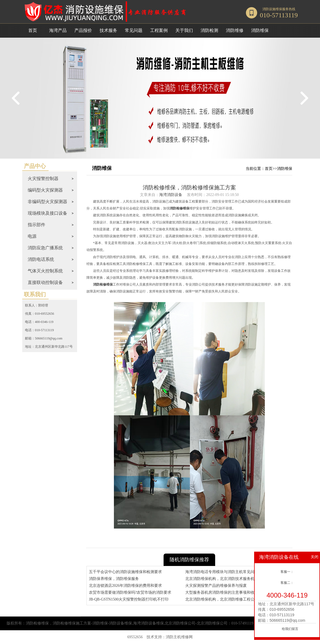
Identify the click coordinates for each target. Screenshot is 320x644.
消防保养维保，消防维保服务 (114, 579)
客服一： (287, 572)
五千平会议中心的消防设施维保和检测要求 (125, 572)
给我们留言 (290, 629)
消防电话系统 (41, 259)
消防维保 (285, 169)
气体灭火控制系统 (45, 271)
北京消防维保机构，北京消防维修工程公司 (222, 599)
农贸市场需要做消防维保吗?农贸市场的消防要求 (130, 592)
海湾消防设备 (171, 195)
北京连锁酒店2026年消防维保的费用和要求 (125, 586)
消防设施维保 (272, 9)
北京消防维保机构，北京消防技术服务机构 (222, 579)
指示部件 (37, 225)
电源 (32, 236)
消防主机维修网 (179, 637)
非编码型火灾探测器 (47, 202)
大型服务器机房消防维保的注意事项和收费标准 (226, 592)
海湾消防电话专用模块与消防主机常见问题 (222, 572)
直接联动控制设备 (45, 282)
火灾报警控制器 (43, 179)
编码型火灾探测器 (45, 190)
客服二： (287, 583)
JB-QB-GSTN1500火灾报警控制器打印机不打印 (129, 599)
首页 (33, 30)
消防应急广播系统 (45, 248)
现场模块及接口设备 (47, 213)
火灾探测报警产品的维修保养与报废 (216, 586)
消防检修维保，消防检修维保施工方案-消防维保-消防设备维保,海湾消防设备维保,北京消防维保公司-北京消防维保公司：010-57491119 (140, 623)
